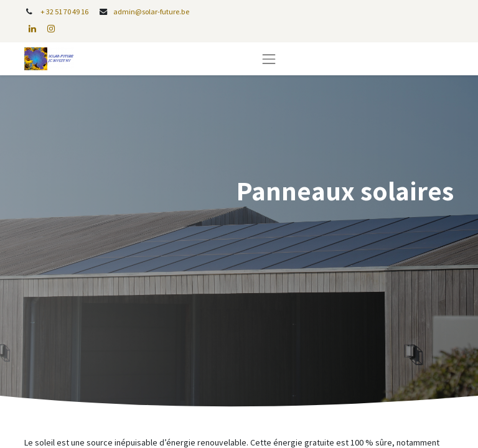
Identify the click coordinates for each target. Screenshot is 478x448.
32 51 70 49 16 (67, 12)
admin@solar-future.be (151, 12)
